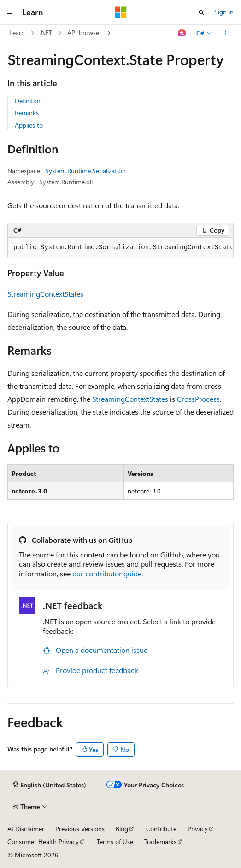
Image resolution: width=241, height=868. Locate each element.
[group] (120, 248)
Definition (28, 101)
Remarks (27, 113)
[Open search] (201, 12)
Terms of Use (115, 842)
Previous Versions (80, 829)
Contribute (161, 829)
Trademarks (160, 842)
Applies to (29, 125)
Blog (122, 829)
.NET (46, 32)
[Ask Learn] (182, 33)
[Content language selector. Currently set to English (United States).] (50, 785)
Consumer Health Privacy (43, 842)
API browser (84, 32)
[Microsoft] (121, 12)
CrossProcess (198, 399)
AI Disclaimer (26, 829)
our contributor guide (107, 573)
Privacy (198, 829)
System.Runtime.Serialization (85, 171)
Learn (17, 32)
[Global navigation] (9, 12)
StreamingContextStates (45, 294)
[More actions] (226, 33)
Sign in (224, 12)
